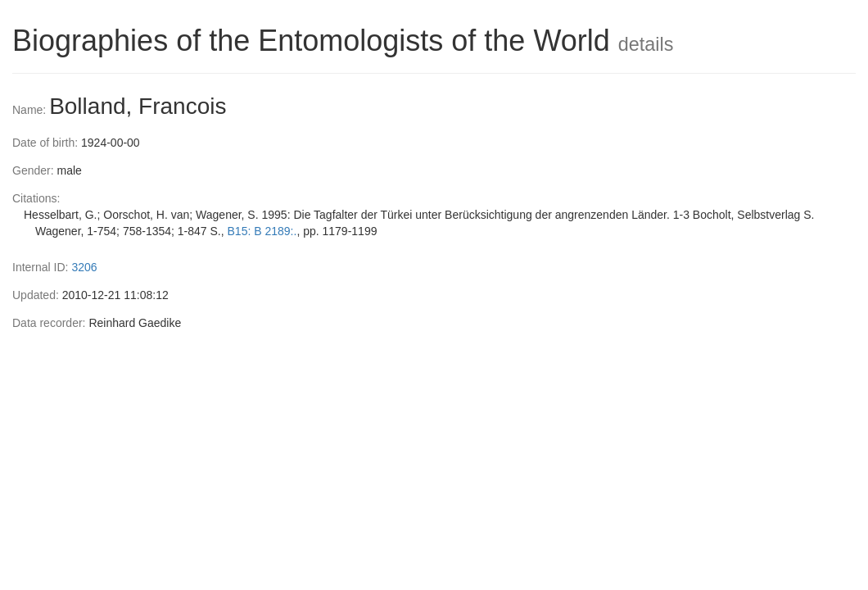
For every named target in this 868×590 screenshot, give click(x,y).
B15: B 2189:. (262, 231)
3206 (84, 267)
